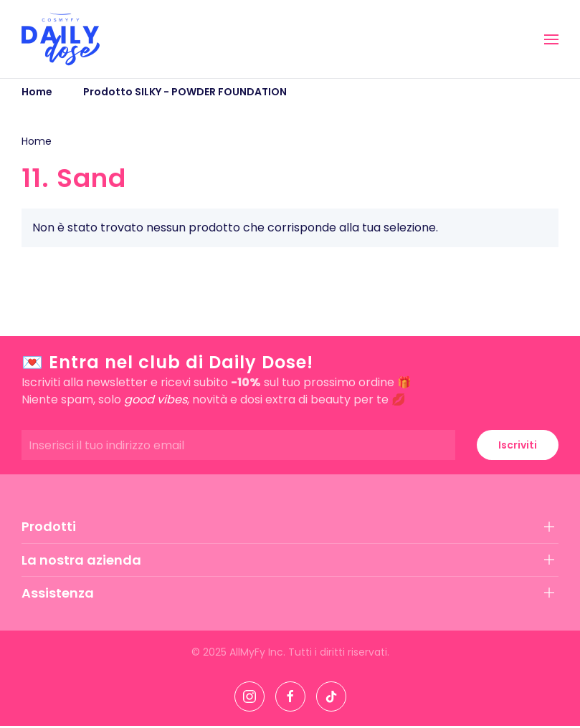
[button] (551, 39)
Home (37, 141)
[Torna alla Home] (61, 39)
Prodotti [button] (49, 526)
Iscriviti (518, 445)
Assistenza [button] (58, 593)
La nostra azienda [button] (81, 560)
